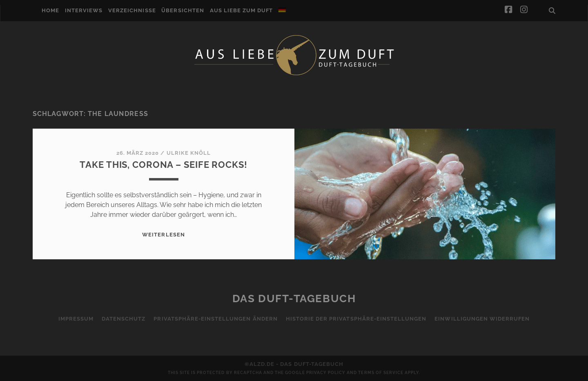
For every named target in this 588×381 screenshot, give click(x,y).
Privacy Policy (326, 373)
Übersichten (183, 10)
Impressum (76, 319)
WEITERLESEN (163, 235)
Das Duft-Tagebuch (294, 299)
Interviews (84, 10)
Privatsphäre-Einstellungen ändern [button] (215, 319)
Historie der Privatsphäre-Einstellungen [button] (356, 319)
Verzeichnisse (132, 10)
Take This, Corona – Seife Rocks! (163, 165)
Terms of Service (381, 373)
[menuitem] (282, 10)
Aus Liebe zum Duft (242, 10)
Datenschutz (124, 319)
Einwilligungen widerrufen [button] (482, 319)
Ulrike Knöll (189, 153)
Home (50, 10)
